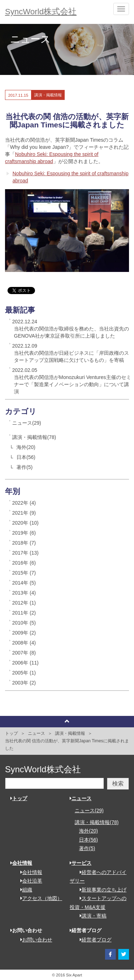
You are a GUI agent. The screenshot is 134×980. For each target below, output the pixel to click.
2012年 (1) (24, 603)
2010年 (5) (24, 623)
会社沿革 (29, 881)
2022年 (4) (24, 503)
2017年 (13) (25, 553)
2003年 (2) (24, 683)
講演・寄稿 (91, 916)
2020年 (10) (25, 523)
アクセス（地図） (39, 898)
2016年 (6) (24, 563)
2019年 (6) (24, 533)
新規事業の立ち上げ (101, 890)
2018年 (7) (24, 543)
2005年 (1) (24, 673)
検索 (118, 784)
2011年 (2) (24, 613)
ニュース (36, 733)
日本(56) (26, 457)
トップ (11, 733)
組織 (24, 890)
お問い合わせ (34, 940)
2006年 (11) (25, 663)
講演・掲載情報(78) (34, 437)
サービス (81, 863)
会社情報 (21, 863)
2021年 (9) (24, 513)
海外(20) (26, 447)
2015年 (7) (24, 573)
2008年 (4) (24, 643)
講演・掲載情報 (70, 733)
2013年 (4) (24, 593)
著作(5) (24, 467)
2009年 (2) (24, 633)
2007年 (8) (24, 653)
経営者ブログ (93, 940)
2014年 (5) (24, 583)
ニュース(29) (27, 423)
